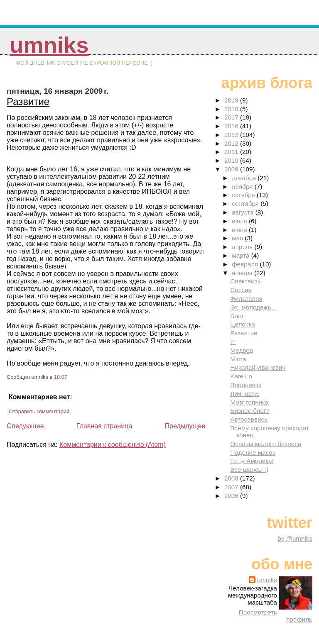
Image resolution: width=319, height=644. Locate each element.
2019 (232, 100)
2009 (232, 169)
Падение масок (253, 453)
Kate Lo (241, 376)
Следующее (25, 426)
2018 (232, 109)
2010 (232, 160)
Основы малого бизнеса (266, 444)
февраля (246, 264)
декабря (245, 178)
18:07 (61, 377)
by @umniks (295, 538)
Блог (237, 316)
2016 (232, 126)
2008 (232, 478)
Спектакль (245, 281)
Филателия (246, 299)
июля (240, 221)
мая (238, 238)
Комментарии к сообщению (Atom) (113, 445)
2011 (232, 152)
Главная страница (104, 426)
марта (241, 255)
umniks (49, 45)
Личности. (245, 394)
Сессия (241, 290)
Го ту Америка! (252, 461)
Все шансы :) (249, 470)
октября (244, 195)
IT (233, 342)
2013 (232, 135)
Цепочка (242, 324)
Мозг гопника (249, 402)
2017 (232, 117)
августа (244, 212)
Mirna (238, 359)
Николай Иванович (258, 367)
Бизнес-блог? (250, 411)
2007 (232, 487)
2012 (232, 143)
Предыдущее (185, 426)
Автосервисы (249, 419)
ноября (243, 187)
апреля (243, 247)
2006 (232, 496)
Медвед (242, 350)
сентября (246, 204)
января (243, 273)
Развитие (28, 101)
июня (240, 230)
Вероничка (246, 385)
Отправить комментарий (39, 411)
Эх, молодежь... (253, 307)
